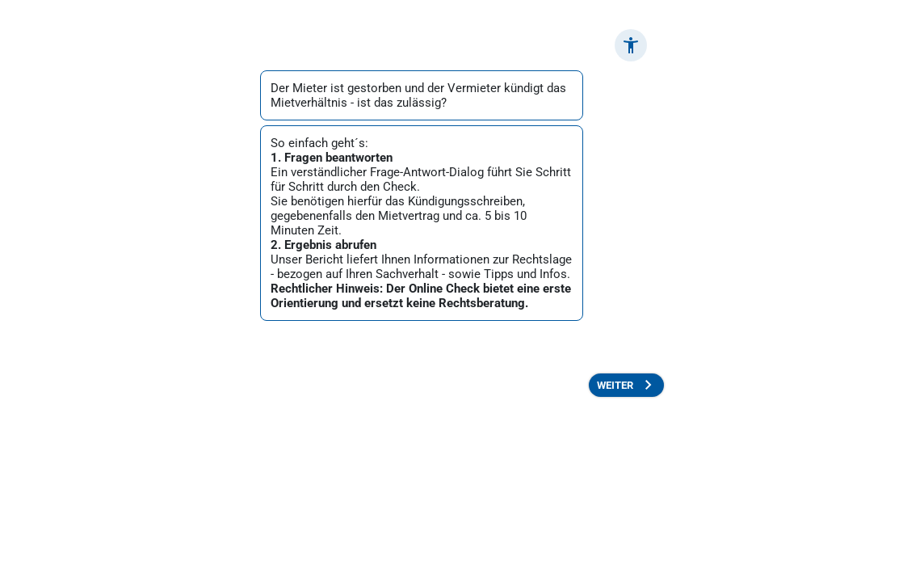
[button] (631, 45)
